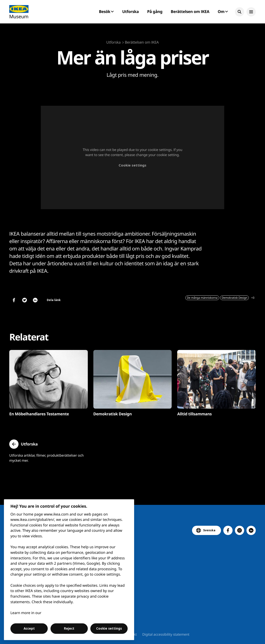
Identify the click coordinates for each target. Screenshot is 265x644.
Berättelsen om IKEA (190, 11)
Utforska (131, 11)
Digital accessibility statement (166, 634)
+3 (253, 298)
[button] (240, 12)
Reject (69, 628)
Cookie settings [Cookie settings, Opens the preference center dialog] (109, 628)
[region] (69, 570)
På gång (155, 11)
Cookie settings (132, 165)
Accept (29, 628)
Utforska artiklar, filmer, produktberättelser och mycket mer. (46, 458)
